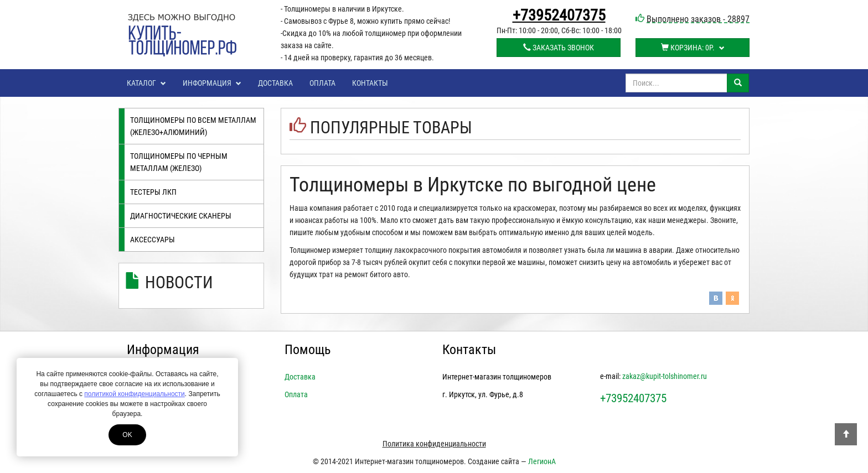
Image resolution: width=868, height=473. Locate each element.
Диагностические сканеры (181, 216)
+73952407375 (559, 15)
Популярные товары (391, 128)
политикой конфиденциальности (134, 394)
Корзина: (693, 48)
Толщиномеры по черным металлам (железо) (179, 162)
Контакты (370, 83)
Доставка (275, 83)
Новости (179, 282)
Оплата (322, 83)
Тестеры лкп (153, 192)
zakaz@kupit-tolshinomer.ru (665, 376)
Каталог (146, 83)
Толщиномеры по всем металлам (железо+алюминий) (193, 126)
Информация (212, 83)
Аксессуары (153, 240)
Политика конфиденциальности (434, 444)
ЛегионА (542, 461)
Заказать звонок (559, 48)
